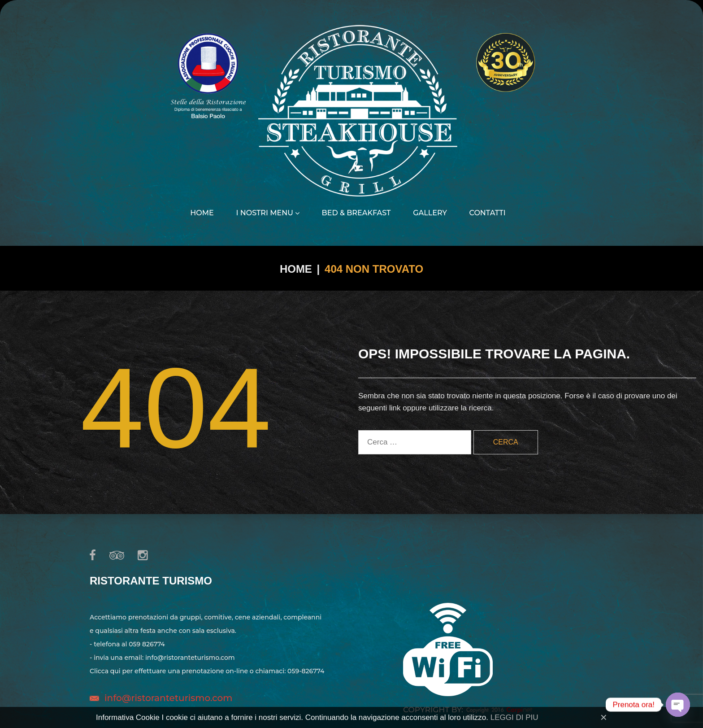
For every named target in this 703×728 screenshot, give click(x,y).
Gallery (430, 213)
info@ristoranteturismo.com (168, 698)
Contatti (488, 213)
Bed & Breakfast (356, 213)
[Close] (604, 717)
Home (202, 213)
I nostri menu (267, 213)
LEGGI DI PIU (514, 717)
